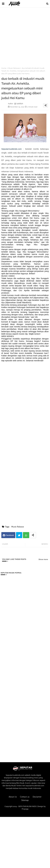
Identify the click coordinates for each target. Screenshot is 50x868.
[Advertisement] (25, 36)
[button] (47, 4)
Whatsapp (26, 535)
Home (4, 68)
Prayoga (25, 809)
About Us (13, 797)
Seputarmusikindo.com (12, 149)
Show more (43, 559)
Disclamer (37, 797)
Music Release (14, 68)
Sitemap (25, 800)
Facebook (10, 535)
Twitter (19, 535)
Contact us (25, 797)
